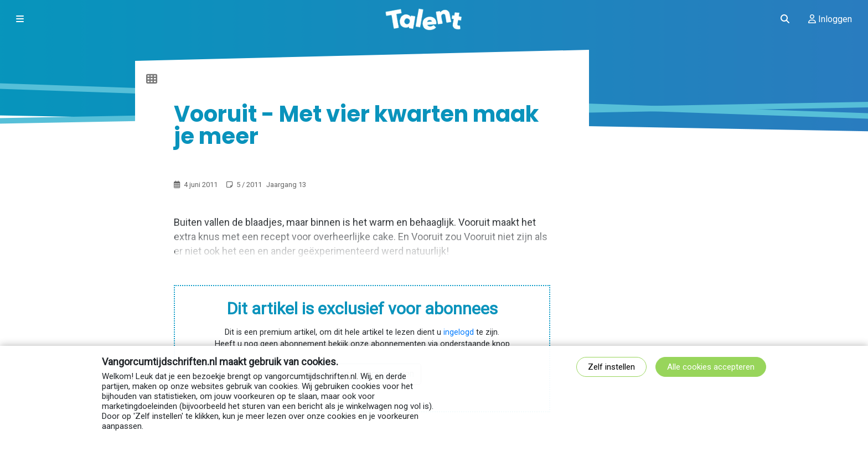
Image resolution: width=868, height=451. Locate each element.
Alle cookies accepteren (711, 367)
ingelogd (459, 332)
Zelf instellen (611, 367)
